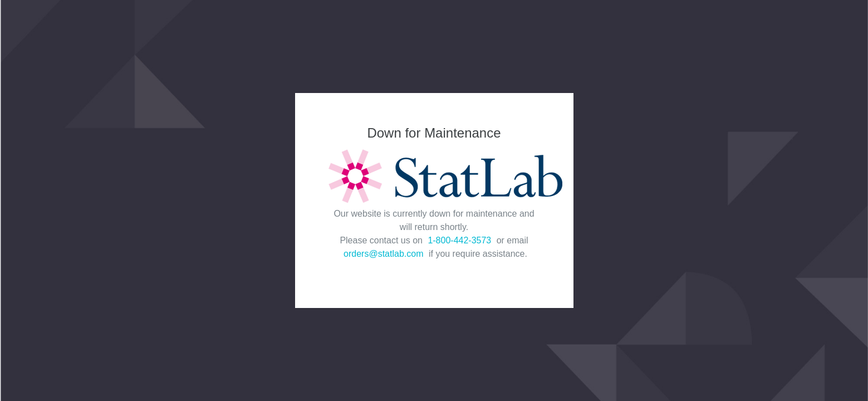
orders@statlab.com (383, 254)
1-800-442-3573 (459, 240)
